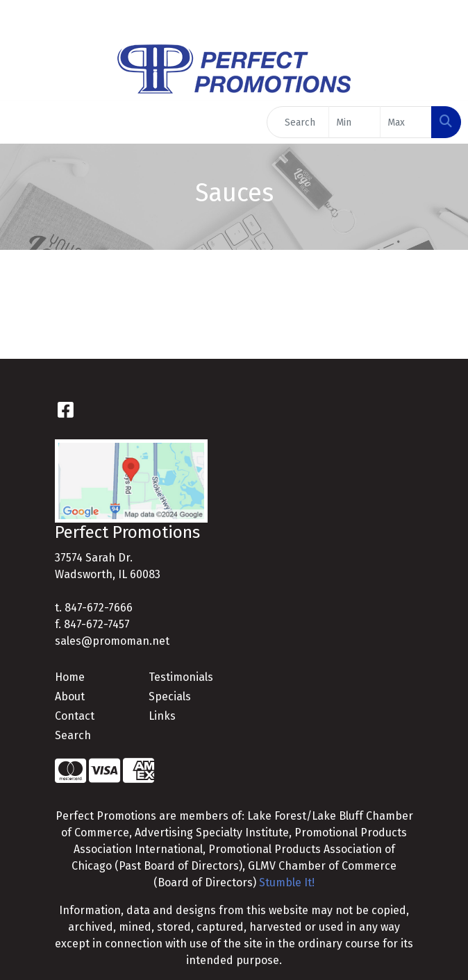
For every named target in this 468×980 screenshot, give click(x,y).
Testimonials (181, 677)
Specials (170, 696)
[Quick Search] (298, 122)
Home (70, 677)
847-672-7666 (99, 608)
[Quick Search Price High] (406, 122)
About (70, 696)
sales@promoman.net (112, 641)
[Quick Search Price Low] (354, 122)
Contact (75, 716)
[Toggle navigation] (22, 122)
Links (162, 716)
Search (73, 735)
